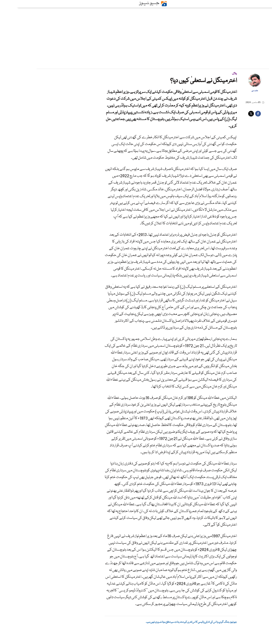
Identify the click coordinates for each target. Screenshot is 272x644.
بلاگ (218, 74)
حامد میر (238, 91)
